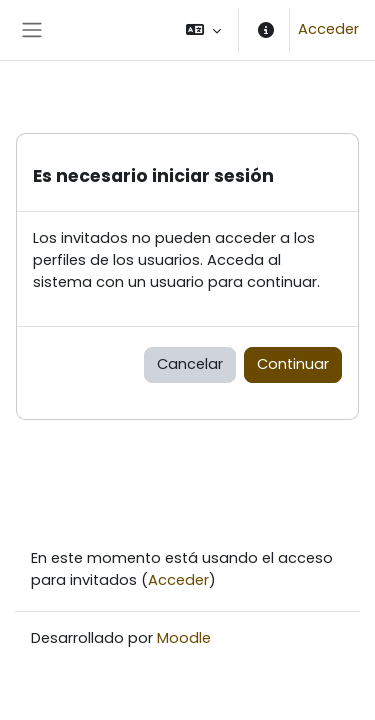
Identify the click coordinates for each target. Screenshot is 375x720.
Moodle (184, 638)
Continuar (293, 364)
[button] (203, 30)
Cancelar (190, 364)
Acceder (328, 29)
